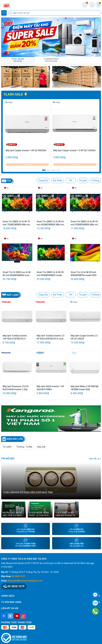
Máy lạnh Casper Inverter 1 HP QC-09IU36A (26, 150)
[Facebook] (4, 616)
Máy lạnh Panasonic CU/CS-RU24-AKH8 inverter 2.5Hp (16, 388)
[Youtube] (17, 616)
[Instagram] (23, 616)
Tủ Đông (95, 181)
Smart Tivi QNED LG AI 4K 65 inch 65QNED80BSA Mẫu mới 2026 (50, 223)
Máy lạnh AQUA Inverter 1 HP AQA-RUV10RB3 (50, 388)
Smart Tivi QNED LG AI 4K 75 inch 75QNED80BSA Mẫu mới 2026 (16, 223)
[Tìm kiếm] (11, 13)
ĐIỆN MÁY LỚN (15, 439)
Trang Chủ (43, 181)
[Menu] (4, 13)
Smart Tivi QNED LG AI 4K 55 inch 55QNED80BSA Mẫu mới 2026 (84, 223)
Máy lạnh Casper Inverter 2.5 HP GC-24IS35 (84, 337)
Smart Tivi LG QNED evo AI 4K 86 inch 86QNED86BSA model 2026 (17, 274)
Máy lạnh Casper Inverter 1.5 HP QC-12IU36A (74, 150)
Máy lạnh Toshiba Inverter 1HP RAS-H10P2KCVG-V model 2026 (15, 337)
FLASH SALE (16, 94)
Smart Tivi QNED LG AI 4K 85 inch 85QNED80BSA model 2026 (50, 274)
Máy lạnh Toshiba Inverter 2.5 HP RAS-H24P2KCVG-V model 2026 (51, 337)
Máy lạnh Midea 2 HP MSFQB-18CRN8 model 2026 (85, 388)
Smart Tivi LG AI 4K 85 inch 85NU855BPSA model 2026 (84, 274)
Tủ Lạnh (83, 181)
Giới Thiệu (57, 181)
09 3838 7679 (19, 576)
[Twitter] (10, 616)
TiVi (71, 181)
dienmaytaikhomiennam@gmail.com (25, 581)
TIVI (9, 181)
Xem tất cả (95, 459)
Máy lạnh (13, 295)
